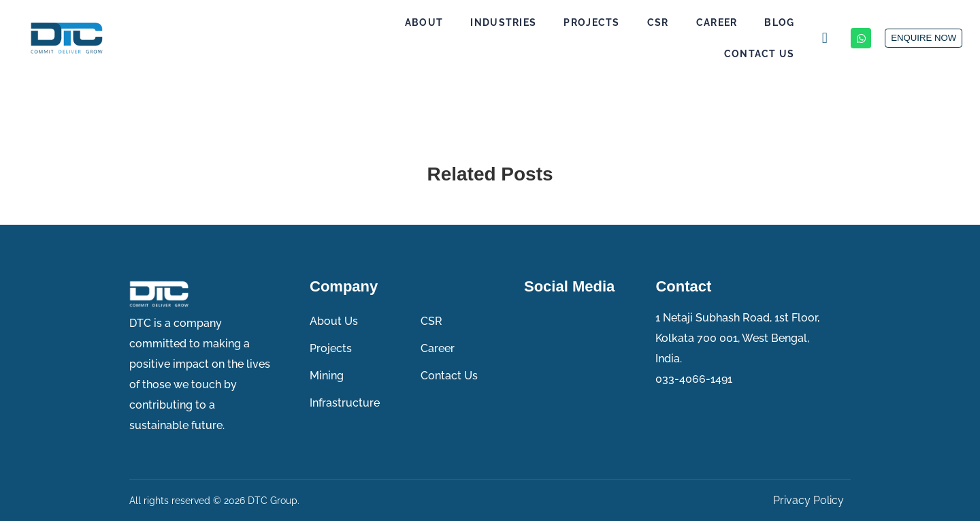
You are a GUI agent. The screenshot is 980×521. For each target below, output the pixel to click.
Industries (471, 22)
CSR (626, 22)
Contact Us (728, 54)
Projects (559, 22)
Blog (747, 22)
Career (685, 22)
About (392, 22)
